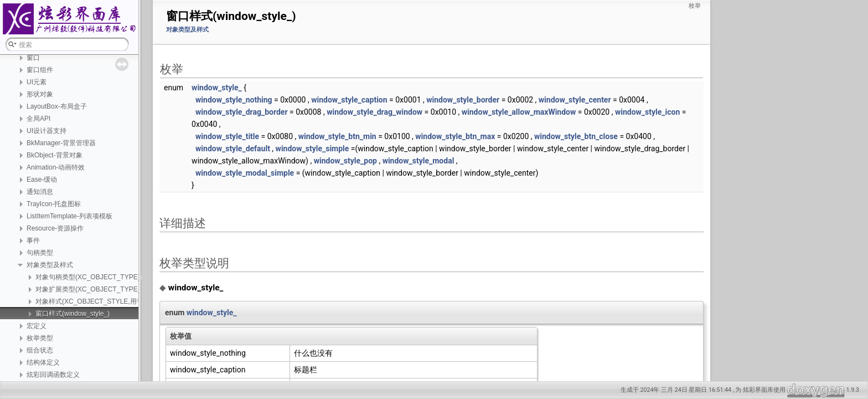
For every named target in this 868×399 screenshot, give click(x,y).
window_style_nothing (234, 100)
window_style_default (233, 149)
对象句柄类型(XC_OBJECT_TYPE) (88, 277)
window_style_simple (312, 149)
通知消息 (40, 192)
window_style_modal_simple (245, 173)
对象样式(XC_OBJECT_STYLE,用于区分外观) (104, 301)
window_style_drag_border (241, 112)
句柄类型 (40, 253)
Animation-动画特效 (56, 167)
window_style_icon (647, 112)
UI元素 (37, 82)
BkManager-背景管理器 (61, 143)
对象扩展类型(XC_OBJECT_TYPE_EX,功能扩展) (108, 289)
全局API (38, 119)
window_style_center (575, 100)
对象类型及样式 (50, 265)
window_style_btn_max (455, 136)
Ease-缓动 (42, 180)
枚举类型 (40, 338)
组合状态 (40, 350)
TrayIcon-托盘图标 (54, 204)
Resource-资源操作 (55, 228)
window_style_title (227, 136)
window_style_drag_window (374, 112)
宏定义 (37, 326)
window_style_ (217, 88)
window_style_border (463, 100)
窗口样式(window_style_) (73, 314)
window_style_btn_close (576, 136)
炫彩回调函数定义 (53, 375)
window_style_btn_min (337, 136)
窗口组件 (40, 70)
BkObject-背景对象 (55, 155)
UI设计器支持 (46, 131)
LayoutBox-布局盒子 (57, 106)
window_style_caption (349, 100)
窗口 (33, 58)
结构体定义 (43, 362)
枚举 (695, 6)
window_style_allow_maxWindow (519, 112)
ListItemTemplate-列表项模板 (69, 216)
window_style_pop (345, 161)
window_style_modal (418, 161)
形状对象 (40, 94)
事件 (33, 241)
